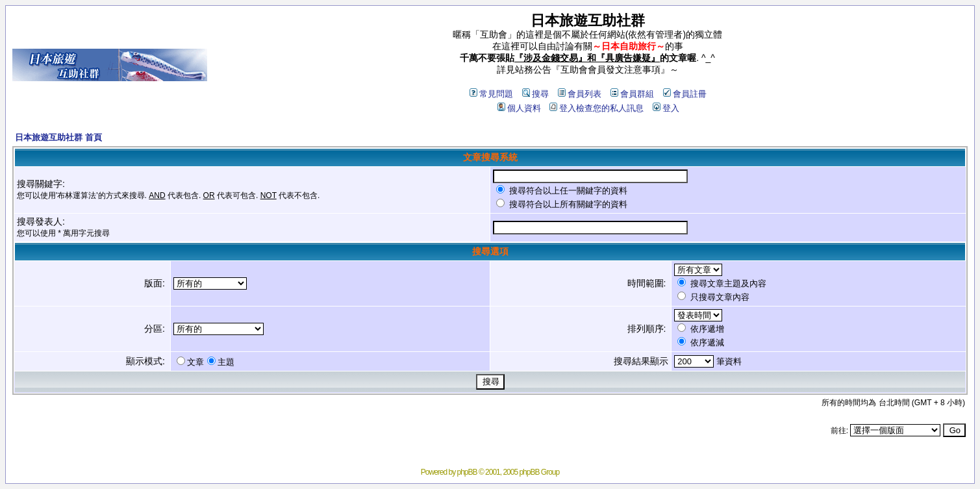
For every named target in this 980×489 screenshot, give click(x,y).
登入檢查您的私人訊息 (597, 108)
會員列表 (580, 94)
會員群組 (632, 94)
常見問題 (491, 94)
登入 (666, 108)
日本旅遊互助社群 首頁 (58, 137)
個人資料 (519, 108)
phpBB (467, 472)
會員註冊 (685, 94)
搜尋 (535, 94)
